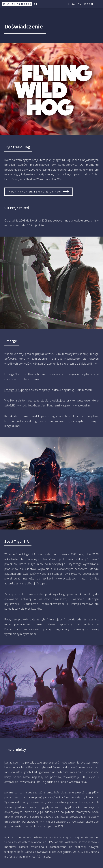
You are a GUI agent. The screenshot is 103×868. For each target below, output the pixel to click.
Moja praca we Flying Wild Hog (35, 192)
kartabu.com (12, 762)
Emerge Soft (12, 374)
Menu (89, 4)
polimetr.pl (11, 792)
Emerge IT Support (16, 390)
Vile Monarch (13, 400)
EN (80, 4)
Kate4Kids (11, 416)
